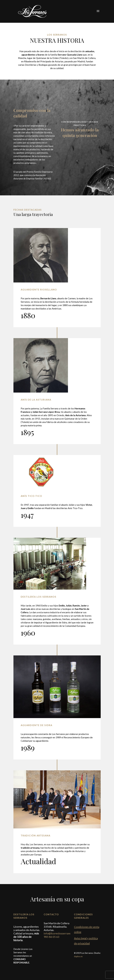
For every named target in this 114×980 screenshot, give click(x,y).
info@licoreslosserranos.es (60, 933)
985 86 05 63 (52, 937)
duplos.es (78, 956)
